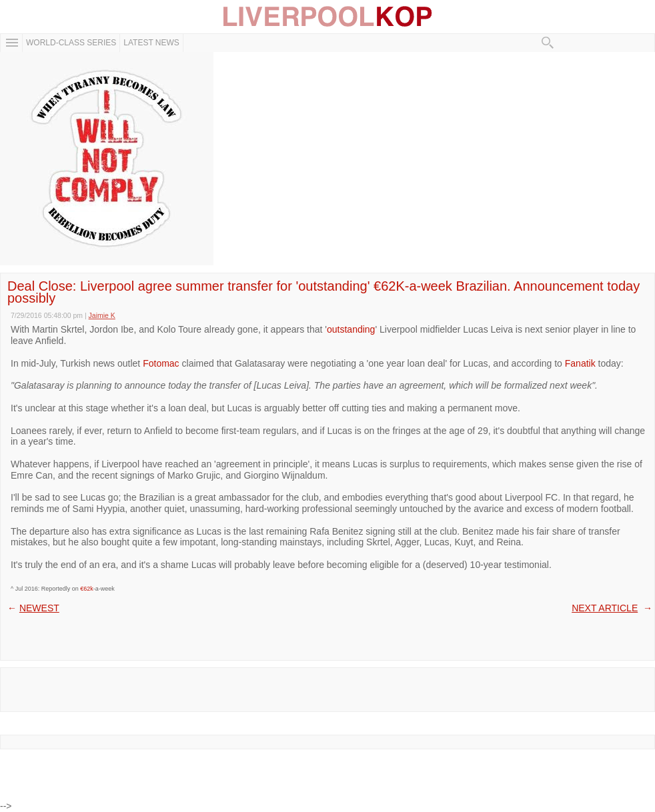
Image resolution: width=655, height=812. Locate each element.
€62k (87, 589)
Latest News (151, 43)
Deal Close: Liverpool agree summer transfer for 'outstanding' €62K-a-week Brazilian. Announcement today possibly (323, 292)
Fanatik (580, 363)
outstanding (351, 329)
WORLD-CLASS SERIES (71, 43)
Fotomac (161, 363)
